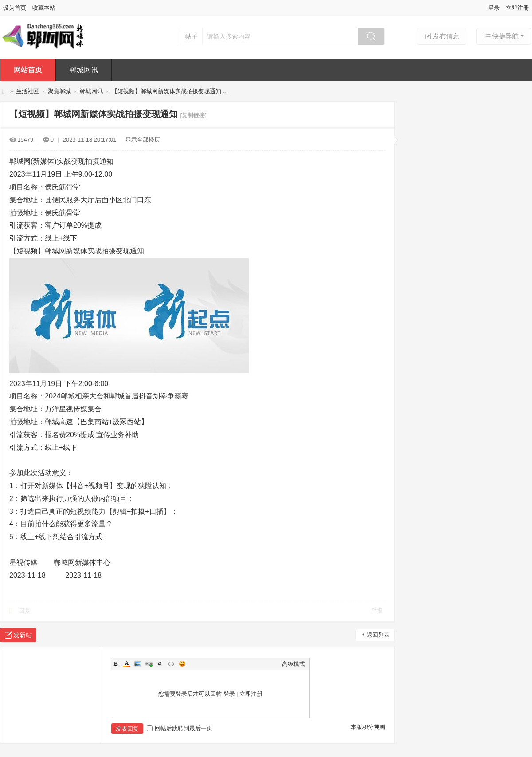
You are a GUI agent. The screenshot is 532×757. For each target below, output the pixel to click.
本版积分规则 (368, 727)
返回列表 (378, 635)
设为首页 (15, 8)
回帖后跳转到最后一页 (180, 728)
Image (138, 664)
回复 (25, 611)
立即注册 (517, 8)
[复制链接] (194, 115)
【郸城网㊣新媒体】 (4, 91)
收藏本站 (44, 8)
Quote (160, 664)
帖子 (192, 36)
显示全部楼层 (143, 140)
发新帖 (23, 635)
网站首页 (28, 70)
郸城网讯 (84, 70)
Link (149, 664)
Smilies (182, 664)
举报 (377, 611)
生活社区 (27, 91)
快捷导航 (501, 36)
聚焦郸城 (59, 91)
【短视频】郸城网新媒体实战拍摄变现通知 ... (170, 91)
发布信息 (442, 36)
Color (127, 664)
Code (171, 664)
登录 (494, 8)
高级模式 (293, 664)
